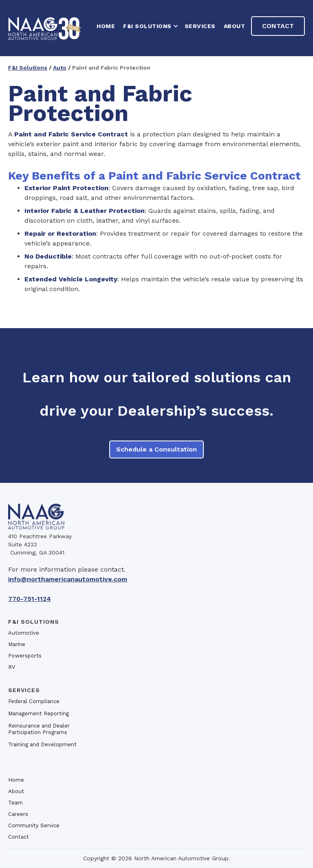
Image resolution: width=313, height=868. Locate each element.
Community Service (34, 825)
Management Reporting (39, 713)
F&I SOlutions (34, 622)
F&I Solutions (28, 68)
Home (16, 780)
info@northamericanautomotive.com (68, 579)
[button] (150, 26)
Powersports (25, 656)
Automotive (24, 633)
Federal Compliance (34, 701)
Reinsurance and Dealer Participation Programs (39, 729)
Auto (60, 68)
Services (200, 26)
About (235, 26)
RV (12, 667)
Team (15, 803)
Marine (17, 644)
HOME (106, 26)
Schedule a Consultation (156, 449)
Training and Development (42, 744)
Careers (18, 814)
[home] (45, 28)
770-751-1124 (30, 599)
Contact (278, 26)
